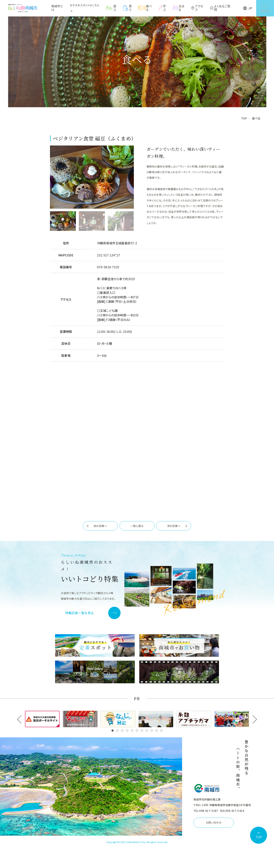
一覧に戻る (137, 526)
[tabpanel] (92, 178)
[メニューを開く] (265, 8)
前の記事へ (100, 526)
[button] (113, 731)
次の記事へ (174, 526)
